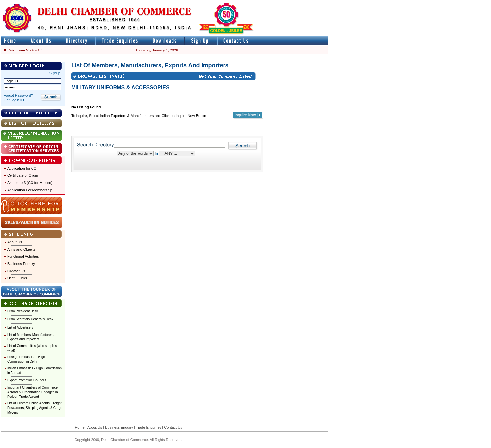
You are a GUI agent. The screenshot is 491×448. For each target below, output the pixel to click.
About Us (15, 242)
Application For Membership (30, 190)
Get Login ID (14, 100)
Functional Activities (23, 256)
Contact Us (16, 271)
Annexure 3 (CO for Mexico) (30, 183)
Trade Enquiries (149, 427)
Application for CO (22, 168)
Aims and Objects (21, 249)
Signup (55, 73)
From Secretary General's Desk (30, 319)
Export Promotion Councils (27, 380)
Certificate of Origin (23, 175)
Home (80, 427)
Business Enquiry (21, 264)
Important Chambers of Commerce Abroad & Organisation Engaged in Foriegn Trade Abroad (33, 392)
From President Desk (23, 311)
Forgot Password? (18, 95)
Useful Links (17, 278)
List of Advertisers (20, 327)
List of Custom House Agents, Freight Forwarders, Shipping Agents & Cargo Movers (35, 408)
